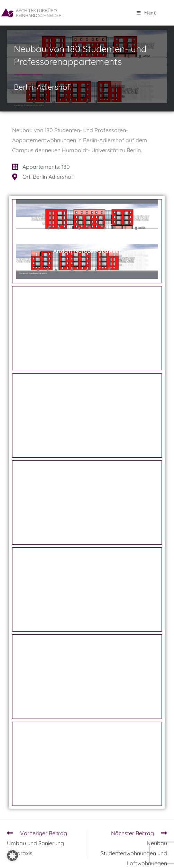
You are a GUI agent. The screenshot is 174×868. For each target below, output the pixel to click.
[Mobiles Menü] (147, 13)
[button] (12, 856)
